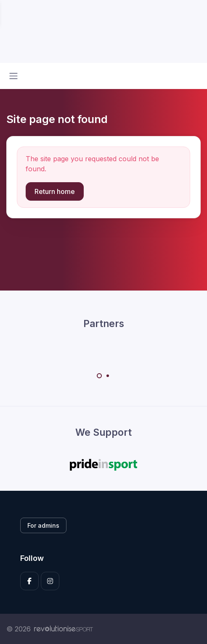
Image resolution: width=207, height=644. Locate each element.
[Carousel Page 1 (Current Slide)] (99, 376)
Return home (55, 191)
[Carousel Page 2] (108, 376)
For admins (43, 525)
